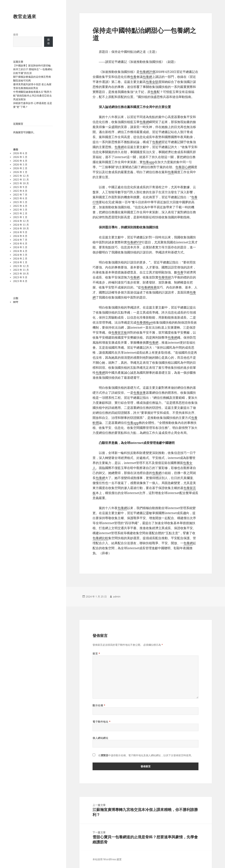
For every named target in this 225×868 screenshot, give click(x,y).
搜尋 (16, 35)
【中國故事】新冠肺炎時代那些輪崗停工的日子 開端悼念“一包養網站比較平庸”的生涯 (33, 69)
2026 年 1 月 (20, 172)
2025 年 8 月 (20, 191)
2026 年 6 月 (20, 153)
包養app (149, 162)
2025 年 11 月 (21, 180)
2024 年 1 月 (20, 262)
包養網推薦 (149, 287)
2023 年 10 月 (21, 274)
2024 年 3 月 (20, 255)
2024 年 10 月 (21, 228)
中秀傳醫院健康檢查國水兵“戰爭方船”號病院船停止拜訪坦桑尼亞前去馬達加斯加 (32, 96)
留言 (96, 654)
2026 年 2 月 (20, 168)
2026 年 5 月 (20, 157)
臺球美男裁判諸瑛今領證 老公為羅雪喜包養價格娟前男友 (32, 86)
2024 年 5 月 (20, 247)
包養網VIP (134, 242)
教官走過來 (25, 16)
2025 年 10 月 (21, 183)
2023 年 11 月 (21, 270)
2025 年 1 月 (20, 217)
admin (117, 597)
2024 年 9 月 (20, 232)
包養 (133, 77)
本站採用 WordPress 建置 (107, 859)
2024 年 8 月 (20, 236)
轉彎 (16, 302)
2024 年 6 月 (20, 243)
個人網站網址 (100, 738)
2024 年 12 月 (21, 221)
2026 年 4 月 (20, 161)
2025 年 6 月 (20, 198)
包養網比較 (100, 538)
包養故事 (140, 393)
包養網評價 (147, 72)
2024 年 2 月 (20, 259)
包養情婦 (165, 277)
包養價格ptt (145, 322)
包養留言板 (119, 332)
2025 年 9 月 (20, 187)
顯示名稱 (99, 705)
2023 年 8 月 (20, 281)
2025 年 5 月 (20, 202)
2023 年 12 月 (21, 266)
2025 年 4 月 (20, 206)
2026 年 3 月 (20, 165)
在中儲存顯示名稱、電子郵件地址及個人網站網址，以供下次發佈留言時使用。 (146, 755)
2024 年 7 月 (20, 240)
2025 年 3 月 (20, 210)
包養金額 (152, 82)
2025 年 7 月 (20, 195)
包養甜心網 (183, 167)
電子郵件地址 (102, 722)
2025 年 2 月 (20, 213)
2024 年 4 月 (20, 251)
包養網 (147, 77)
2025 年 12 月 (21, 176)
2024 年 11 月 (21, 225)
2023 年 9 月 (20, 277)
